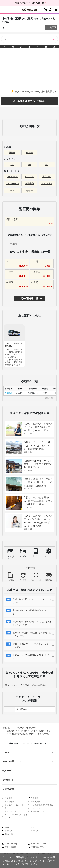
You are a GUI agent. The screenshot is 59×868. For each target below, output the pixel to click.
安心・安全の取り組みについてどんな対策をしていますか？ (32, 623)
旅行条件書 (9, 802)
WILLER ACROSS (38, 847)
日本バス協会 (11, 685)
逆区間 (51, 28)
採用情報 (34, 798)
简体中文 (34, 831)
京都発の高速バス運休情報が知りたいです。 (31, 612)
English (8, 827)
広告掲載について (38, 811)
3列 (29, 165)
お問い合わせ (10, 811)
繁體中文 (8, 831)
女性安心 (29, 184)
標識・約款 (35, 802)
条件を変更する (30, 101)
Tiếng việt (9, 834)
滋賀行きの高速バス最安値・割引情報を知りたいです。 (32, 634)
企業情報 (8, 798)
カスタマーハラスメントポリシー (16, 816)
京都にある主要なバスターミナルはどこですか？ (32, 601)
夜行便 (29, 153)
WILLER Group (11, 844)
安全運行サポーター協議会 (34, 685)
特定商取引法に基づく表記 (42, 805)
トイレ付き (47, 184)
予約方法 (30, 568)
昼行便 (12, 153)
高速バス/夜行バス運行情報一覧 (30, 3)
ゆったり (29, 177)
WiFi (12, 191)
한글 (33, 827)
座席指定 (47, 177)
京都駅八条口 (23, 709)
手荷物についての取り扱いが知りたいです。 (31, 657)
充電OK (29, 191)
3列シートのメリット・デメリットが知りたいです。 (32, 645)
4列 (47, 165)
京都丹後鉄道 (10, 847)
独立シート (12, 177)
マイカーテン (12, 184)
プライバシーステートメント (16, 806)
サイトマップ (36, 808)
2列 (12, 165)
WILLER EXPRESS (39, 844)
